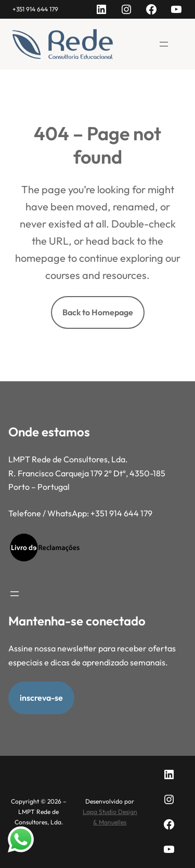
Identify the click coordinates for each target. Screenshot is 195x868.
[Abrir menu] (164, 44)
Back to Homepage (98, 312)
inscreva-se (41, 698)
